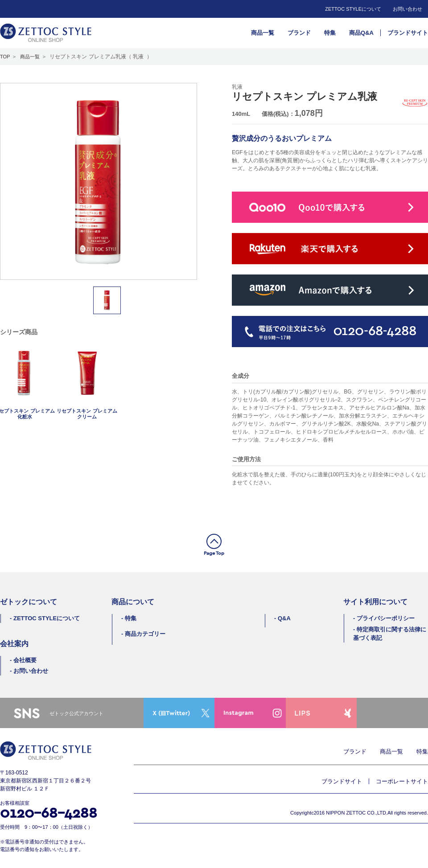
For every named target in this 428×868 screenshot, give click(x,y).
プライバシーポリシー (386, 618)
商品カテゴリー (145, 634)
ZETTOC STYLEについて (353, 9)
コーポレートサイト (402, 781)
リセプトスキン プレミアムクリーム (87, 414)
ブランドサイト (408, 33)
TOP (5, 57)
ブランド (299, 33)
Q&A (284, 618)
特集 (330, 33)
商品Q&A (361, 33)
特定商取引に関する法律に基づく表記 (390, 634)
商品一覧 (263, 33)
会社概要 (25, 660)
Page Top (214, 553)
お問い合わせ (407, 9)
